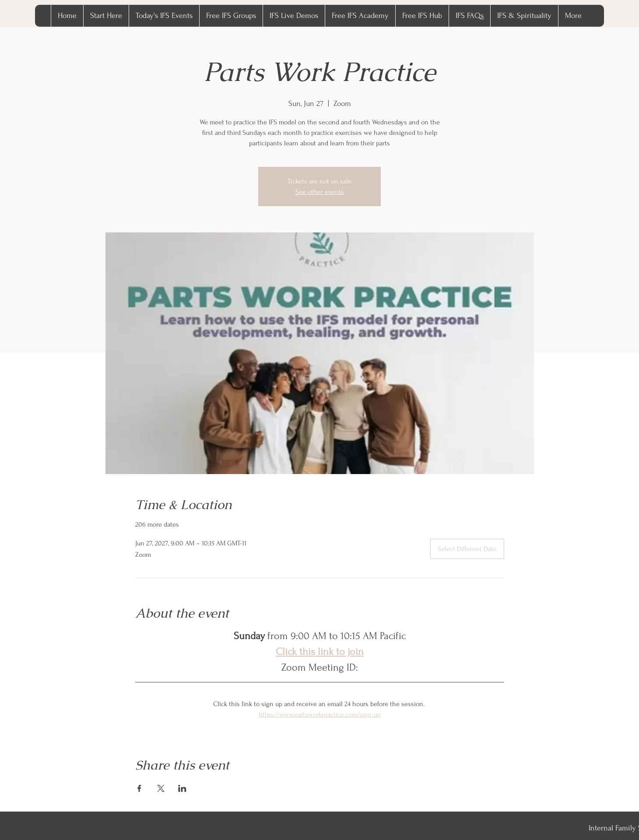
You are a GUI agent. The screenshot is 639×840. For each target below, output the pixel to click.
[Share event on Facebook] (139, 788)
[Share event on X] (161, 788)
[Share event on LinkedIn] (182, 788)
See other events (320, 192)
